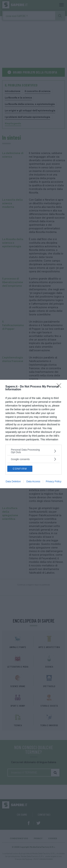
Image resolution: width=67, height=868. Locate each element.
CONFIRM (20, 469)
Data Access (33, 481)
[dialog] (33, 434)
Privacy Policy (54, 481)
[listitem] (33, 451)
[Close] (60, 387)
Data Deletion (13, 481)
